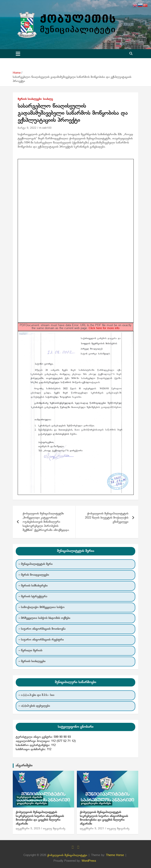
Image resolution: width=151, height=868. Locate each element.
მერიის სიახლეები (30, 99)
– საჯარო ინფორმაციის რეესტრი (41, 640)
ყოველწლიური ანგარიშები (32, 803)
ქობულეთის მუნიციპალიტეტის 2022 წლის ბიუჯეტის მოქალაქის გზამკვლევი (107, 518)
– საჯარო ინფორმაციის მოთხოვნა (42, 629)
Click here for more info (104, 328)
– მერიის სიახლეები (32, 661)
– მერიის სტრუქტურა (33, 596)
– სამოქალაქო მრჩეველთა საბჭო (41, 607)
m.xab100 (45, 128)
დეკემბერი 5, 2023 (28, 829)
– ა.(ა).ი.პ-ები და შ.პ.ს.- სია (36, 695)
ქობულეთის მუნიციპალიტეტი (67, 855)
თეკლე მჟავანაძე (54, 829)
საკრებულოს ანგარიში (29, 797)
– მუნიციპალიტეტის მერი (35, 564)
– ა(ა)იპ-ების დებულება (34, 706)
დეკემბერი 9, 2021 (92, 829)
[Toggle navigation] (18, 54)
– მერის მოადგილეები (34, 575)
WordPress (89, 861)
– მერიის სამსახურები (33, 586)
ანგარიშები (24, 766)
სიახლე (48, 99)
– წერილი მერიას (30, 651)
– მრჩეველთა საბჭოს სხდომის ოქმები (44, 618)
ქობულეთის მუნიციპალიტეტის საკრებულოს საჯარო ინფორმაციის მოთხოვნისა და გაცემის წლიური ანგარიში (40, 818)
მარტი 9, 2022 (27, 128)
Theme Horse (115, 855)
